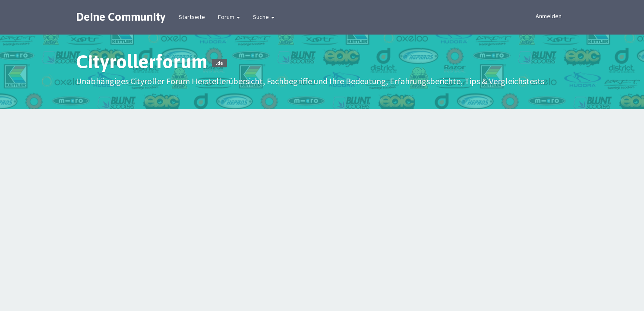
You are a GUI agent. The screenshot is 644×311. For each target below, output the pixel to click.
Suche (264, 17)
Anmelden (549, 16)
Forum (229, 17)
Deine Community (121, 17)
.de (219, 63)
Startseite (192, 17)
